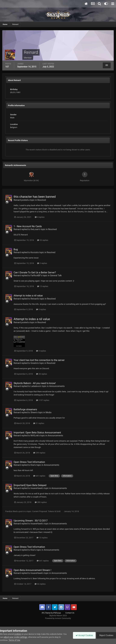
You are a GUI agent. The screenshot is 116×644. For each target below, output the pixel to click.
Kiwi (32, 465)
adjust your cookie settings (15, 637)
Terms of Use (14, 640)
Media (49, 412)
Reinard (17, 200)
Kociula (34, 252)
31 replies (39, 423)
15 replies (43, 286)
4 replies (40, 217)
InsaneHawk (36, 488)
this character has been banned (35, 197)
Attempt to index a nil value (28, 296)
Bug (16, 249)
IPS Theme (46, 613)
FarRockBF (36, 275)
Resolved (42, 200)
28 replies (42, 374)
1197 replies (43, 400)
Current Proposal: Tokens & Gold (47, 511)
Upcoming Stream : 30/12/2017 (31, 521)
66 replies (40, 584)
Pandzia (9, 511)
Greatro (34, 363)
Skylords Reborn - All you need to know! (35, 383)
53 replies (43, 240)
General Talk (56, 275)
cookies (18, 634)
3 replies (42, 263)
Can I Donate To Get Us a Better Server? (35, 272)
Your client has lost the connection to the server (39, 360)
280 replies (41, 502)
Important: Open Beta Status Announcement (37, 433)
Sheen (33, 412)
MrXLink (34, 436)
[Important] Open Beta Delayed (30, 485)
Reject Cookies (106, 635)
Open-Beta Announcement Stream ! (32, 570)
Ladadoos (35, 386)
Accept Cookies (83, 635)
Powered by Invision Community (58, 618)
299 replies (39, 453)
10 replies (42, 538)
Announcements (57, 386)
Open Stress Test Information (29, 462)
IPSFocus (57, 613)
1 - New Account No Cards (28, 226)
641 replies (39, 476)
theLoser (35, 229)
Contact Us (70, 613)
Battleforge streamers (25, 409)
